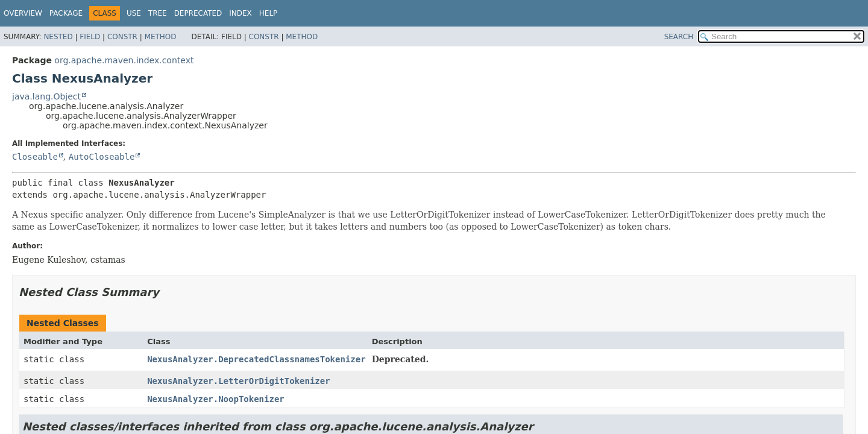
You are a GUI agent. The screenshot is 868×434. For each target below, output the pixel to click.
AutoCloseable (102, 157)
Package (66, 13)
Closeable (35, 157)
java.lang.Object (46, 96)
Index (241, 13)
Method (161, 37)
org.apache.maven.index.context (124, 60)
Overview (23, 13)
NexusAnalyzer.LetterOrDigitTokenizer (238, 381)
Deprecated (198, 13)
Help (269, 13)
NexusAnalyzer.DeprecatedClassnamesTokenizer (256, 359)
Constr (122, 37)
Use (134, 13)
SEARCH (679, 37)
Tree (158, 13)
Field (90, 37)
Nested (58, 37)
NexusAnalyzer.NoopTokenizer (216, 399)
